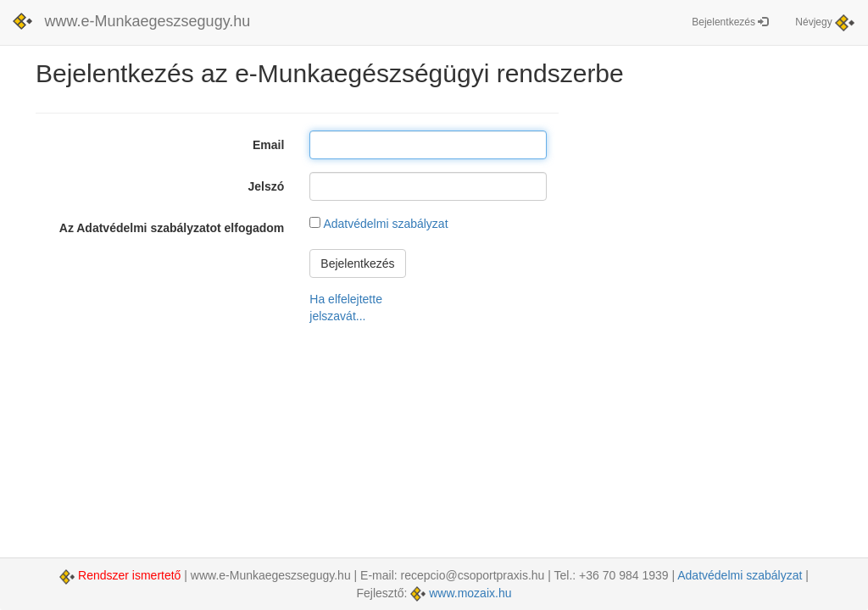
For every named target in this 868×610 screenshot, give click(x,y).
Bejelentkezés (730, 22)
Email (268, 145)
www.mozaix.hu (461, 593)
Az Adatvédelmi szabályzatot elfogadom (172, 228)
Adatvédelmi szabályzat (385, 224)
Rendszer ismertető (122, 575)
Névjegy (825, 23)
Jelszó (267, 186)
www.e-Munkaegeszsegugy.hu (148, 21)
